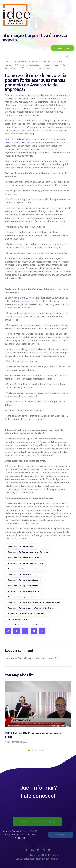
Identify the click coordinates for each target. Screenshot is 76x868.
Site (38, 65)
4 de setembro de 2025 (16, 742)
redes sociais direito (18, 619)
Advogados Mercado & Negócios (27, 61)
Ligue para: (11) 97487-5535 (44, 855)
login (27, 658)
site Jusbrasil (28, 298)
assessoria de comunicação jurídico (26, 569)
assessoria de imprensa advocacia (25, 580)
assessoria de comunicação (21, 547)
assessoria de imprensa (19, 574)
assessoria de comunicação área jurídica (28, 552)
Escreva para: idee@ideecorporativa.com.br (37, 859)
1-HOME (8, 61)
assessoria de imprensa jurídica (24, 591)
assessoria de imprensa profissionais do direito (31, 608)
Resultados (30, 65)
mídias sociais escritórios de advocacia (27, 614)
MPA (16, 65)
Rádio (22, 65)
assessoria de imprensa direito (23, 586)
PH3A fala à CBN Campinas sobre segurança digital (34, 735)
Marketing (9, 65)
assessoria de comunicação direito (25, 558)
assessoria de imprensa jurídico (24, 597)
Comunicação (57, 61)
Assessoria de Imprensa (16, 143)
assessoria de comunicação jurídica (25, 563)
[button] (29, 750)
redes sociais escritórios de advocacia (27, 625)
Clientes (46, 61)
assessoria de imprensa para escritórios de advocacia (34, 602)
